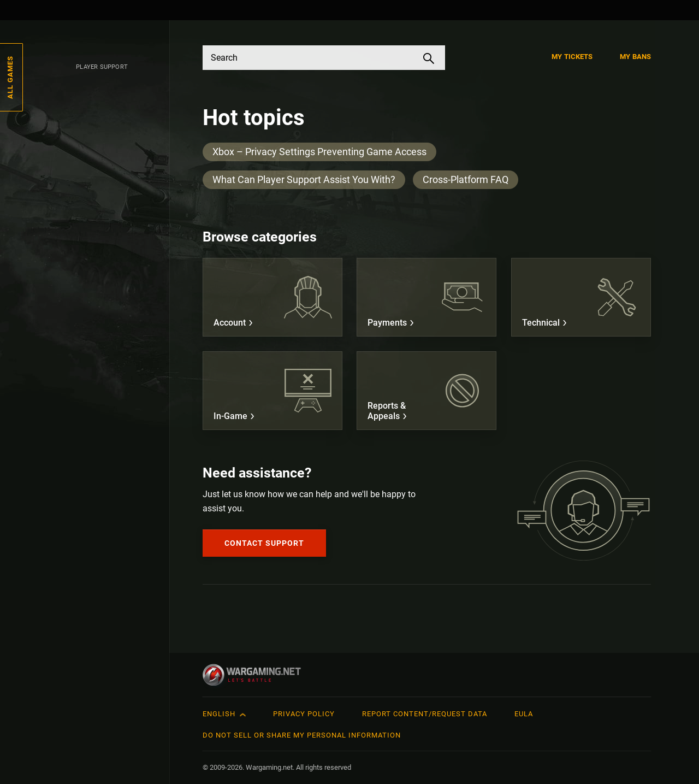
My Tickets (572, 57)
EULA (524, 714)
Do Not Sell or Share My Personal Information (302, 735)
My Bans (635, 57)
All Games (10, 77)
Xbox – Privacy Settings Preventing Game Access (319, 152)
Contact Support (264, 543)
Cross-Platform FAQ (466, 179)
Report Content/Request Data (425, 714)
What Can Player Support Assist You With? (304, 179)
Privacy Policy (304, 714)
